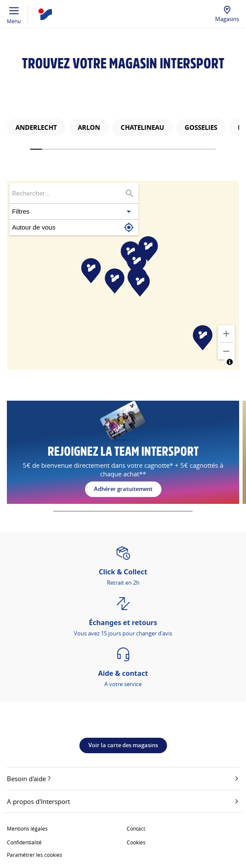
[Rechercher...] (130, 193)
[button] (74, 212)
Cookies (136, 842)
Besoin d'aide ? (123, 779)
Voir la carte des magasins (123, 745)
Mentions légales (27, 828)
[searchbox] (68, 193)
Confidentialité (24, 842)
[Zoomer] (226, 334)
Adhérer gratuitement (123, 489)
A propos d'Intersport (123, 801)
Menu (14, 14)
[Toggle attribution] (230, 362)
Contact (136, 828)
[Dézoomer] (226, 351)
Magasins (227, 19)
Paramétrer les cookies (35, 855)
